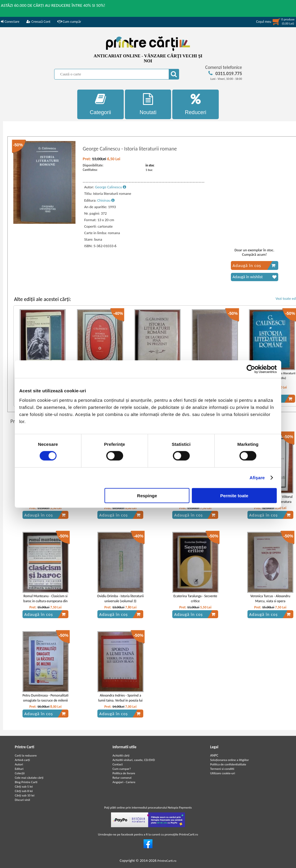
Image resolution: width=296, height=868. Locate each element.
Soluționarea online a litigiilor (230, 760)
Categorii (100, 104)
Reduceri (196, 104)
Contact (118, 764)
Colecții (20, 773)
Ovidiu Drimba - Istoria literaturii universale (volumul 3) (120, 599)
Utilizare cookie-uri (223, 773)
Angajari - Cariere (124, 782)
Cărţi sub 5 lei (24, 787)
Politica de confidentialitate (228, 764)
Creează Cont (38, 22)
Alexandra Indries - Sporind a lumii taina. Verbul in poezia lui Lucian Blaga (120, 700)
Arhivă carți (22, 760)
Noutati (148, 104)
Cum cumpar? (122, 769)
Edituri (19, 769)
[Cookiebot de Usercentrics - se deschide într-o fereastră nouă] (251, 369)
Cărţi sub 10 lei (25, 795)
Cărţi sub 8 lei (24, 791)
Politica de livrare (124, 773)
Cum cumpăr (69, 22)
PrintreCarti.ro (167, 861)
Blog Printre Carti (26, 782)
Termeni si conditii (222, 769)
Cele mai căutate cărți (29, 778)
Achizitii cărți (121, 756)
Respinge (147, 495)
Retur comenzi (122, 778)
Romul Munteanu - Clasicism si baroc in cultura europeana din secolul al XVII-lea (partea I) (46, 601)
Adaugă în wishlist (255, 277)
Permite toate (234, 495)
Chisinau (106, 200)
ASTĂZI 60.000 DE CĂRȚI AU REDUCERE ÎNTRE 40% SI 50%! (53, 5)
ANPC (214, 755)
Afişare (257, 478)
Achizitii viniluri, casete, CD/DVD (134, 760)
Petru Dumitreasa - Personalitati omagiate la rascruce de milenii (45, 698)
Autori (19, 764)
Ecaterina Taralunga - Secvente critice (195, 599)
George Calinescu (111, 187)
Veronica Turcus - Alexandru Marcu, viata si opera (270, 599)
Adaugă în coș (254, 265)
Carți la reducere (26, 756)
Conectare (10, 22)
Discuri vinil (22, 800)
